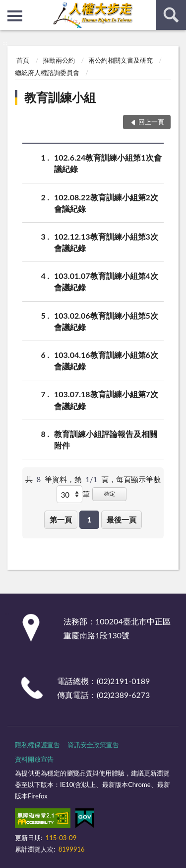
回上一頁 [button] (151, 122)
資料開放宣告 (34, 759)
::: (8, 7)
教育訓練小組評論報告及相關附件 (106, 439)
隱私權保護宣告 (37, 745)
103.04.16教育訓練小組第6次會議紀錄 (106, 360)
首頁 (23, 60)
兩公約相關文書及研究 (121, 60)
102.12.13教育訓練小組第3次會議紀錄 (106, 242)
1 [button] (90, 520)
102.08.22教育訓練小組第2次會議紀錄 (106, 202)
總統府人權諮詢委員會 (47, 73)
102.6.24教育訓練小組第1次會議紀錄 (108, 163)
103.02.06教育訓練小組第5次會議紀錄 (106, 321)
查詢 (171, 15)
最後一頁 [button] (122, 520)
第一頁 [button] (61, 520)
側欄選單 (15, 16)
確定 (110, 493)
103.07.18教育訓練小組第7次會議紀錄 (106, 399)
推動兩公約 (59, 60)
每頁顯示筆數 (138, 479)
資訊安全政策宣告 (93, 745)
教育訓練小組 (60, 97)
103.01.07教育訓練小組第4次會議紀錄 (106, 281)
